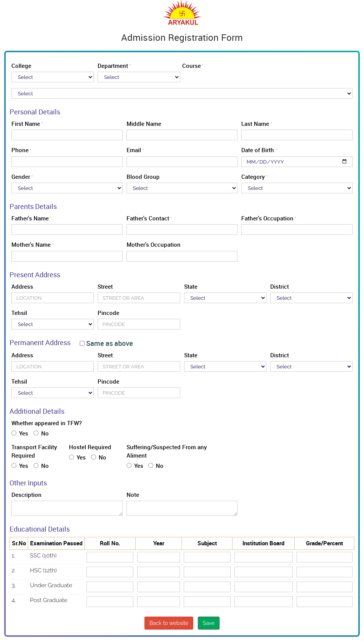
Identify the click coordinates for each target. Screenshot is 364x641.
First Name (26, 124)
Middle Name (144, 124)
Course (192, 66)
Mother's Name (31, 244)
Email (134, 150)
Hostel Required (90, 447)
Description (26, 495)
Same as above (106, 344)
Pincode (108, 313)
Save (209, 623)
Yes (20, 433)
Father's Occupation (267, 218)
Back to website (169, 623)
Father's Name (30, 218)
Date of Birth (258, 150)
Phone (20, 150)
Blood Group (143, 177)
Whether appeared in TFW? (47, 423)
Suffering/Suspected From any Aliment (167, 451)
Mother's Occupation (154, 244)
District (280, 286)
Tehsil (19, 313)
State (191, 286)
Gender (21, 177)
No (41, 433)
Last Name (255, 124)
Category (253, 177)
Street (105, 286)
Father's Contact (148, 218)
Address (22, 286)
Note (133, 495)
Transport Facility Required (34, 451)
